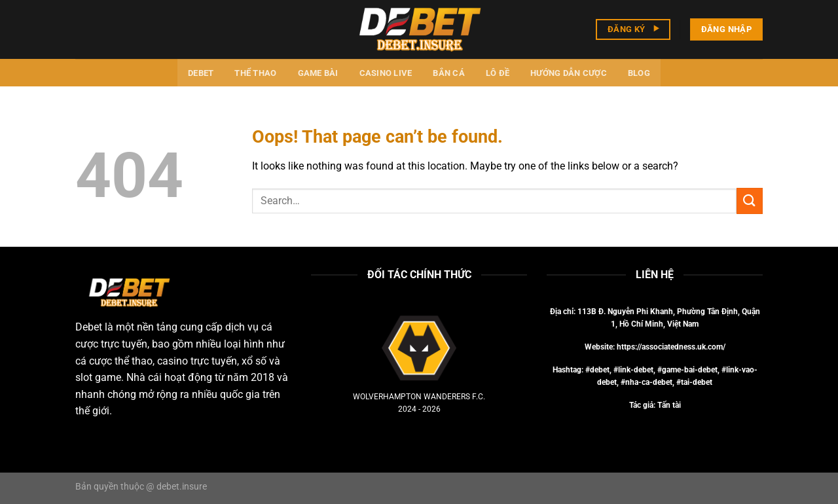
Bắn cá (449, 73)
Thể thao (255, 73)
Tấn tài (669, 405)
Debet (201, 73)
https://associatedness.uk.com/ (671, 347)
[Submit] (750, 201)
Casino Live (386, 73)
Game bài (318, 73)
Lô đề (498, 73)
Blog (639, 73)
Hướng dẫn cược (569, 73)
